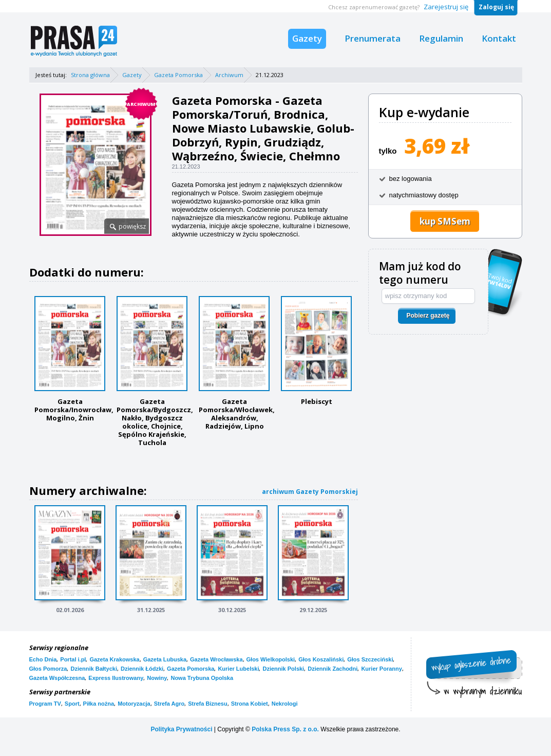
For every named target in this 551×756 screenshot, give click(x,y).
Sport (72, 704)
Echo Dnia (43, 659)
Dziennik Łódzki (142, 669)
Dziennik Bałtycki (93, 669)
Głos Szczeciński (370, 659)
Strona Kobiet (250, 704)
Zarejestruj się (446, 7)
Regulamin (441, 38)
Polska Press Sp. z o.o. (285, 729)
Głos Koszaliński (321, 659)
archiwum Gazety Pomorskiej (310, 492)
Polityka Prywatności (181, 729)
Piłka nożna (99, 704)
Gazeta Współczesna (57, 678)
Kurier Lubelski (238, 669)
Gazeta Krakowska (114, 659)
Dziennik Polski (283, 669)
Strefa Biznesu (207, 704)
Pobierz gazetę (428, 316)
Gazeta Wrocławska (216, 659)
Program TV (45, 704)
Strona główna (90, 75)
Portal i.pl (73, 659)
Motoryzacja (134, 704)
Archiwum (229, 75)
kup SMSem (445, 221)
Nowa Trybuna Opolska (202, 678)
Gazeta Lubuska (165, 659)
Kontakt (499, 38)
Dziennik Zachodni (332, 669)
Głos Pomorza (48, 669)
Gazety (307, 38)
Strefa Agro (169, 704)
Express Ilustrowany (116, 678)
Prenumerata (373, 38)
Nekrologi (285, 704)
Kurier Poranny (381, 669)
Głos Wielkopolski (271, 659)
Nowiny (157, 678)
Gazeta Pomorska (178, 75)
